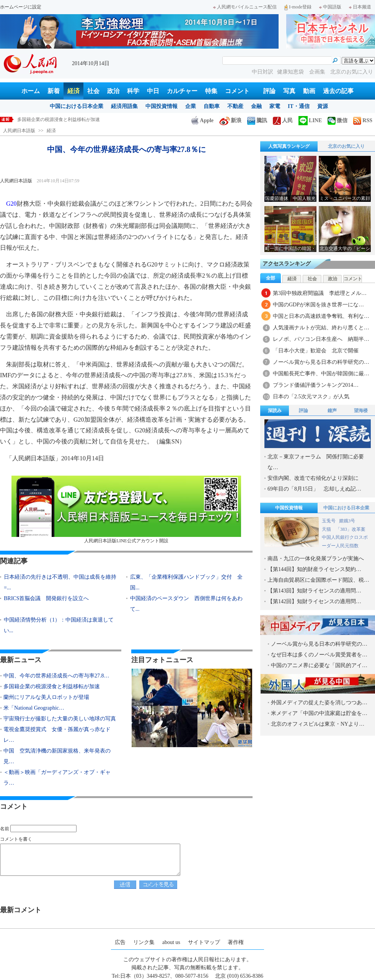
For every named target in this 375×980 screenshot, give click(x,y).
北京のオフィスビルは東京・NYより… (318, 724)
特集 (211, 91)
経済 (73, 91)
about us (171, 942)
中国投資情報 (161, 106)
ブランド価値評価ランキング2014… (316, 385)
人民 (283, 120)
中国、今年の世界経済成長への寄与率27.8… (56, 676)
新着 (54, 91)
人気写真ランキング (289, 146)
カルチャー (182, 91)
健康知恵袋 (291, 72)
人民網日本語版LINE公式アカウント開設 (126, 510)
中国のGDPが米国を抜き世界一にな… (318, 305)
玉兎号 (329, 521)
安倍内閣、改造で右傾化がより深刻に (313, 478)
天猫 (327, 529)
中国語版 (330, 7)
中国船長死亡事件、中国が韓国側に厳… (321, 374)
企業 (191, 106)
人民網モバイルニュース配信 (245, 7)
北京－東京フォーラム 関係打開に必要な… (316, 462)
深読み (275, 411)
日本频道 (360, 7)
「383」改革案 (351, 529)
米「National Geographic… (34, 708)
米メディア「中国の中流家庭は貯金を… (319, 713)
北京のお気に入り (352, 72)
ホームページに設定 (21, 7)
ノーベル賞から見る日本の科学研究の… (321, 362)
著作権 (236, 942)
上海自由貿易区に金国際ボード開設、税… (318, 580)
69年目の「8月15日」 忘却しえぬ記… (314, 489)
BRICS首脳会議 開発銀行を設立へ (46, 598)
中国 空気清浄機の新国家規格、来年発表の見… (57, 756)
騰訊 (257, 120)
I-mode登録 (298, 7)
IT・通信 (299, 106)
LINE (310, 120)
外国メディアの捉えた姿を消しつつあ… (319, 703)
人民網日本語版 (19, 131)
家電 (275, 106)
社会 (93, 91)
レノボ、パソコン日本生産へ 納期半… (321, 339)
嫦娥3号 (347, 521)
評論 (269, 91)
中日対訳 (262, 72)
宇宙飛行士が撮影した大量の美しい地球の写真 (60, 719)
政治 (113, 91)
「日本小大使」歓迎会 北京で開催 (316, 351)
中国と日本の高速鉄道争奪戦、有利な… (321, 316)
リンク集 (144, 942)
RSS (363, 120)
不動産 (235, 106)
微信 (337, 120)
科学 (133, 91)
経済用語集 (124, 106)
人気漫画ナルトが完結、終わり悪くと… (321, 328)
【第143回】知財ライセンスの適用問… (314, 591)
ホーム (31, 91)
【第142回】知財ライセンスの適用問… (314, 601)
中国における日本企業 (77, 106)
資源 (323, 106)
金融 (256, 106)
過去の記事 (338, 91)
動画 (309, 91)
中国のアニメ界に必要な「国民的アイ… (319, 665)
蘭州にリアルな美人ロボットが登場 (46, 697)
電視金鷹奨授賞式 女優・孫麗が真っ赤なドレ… (57, 735)
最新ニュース (21, 660)
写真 (289, 91)
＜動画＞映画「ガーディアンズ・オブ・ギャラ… (57, 778)
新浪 (230, 120)
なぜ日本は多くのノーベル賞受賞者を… (319, 655)
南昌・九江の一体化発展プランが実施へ (316, 559)
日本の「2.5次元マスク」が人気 (311, 397)
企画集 (318, 72)
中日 (153, 91)
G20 (11, 204)
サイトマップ (204, 942)
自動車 (212, 106)
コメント (237, 91)
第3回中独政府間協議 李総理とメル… (320, 293)
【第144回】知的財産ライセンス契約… (314, 569)
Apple (202, 120)
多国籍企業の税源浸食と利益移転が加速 (59, 119)
